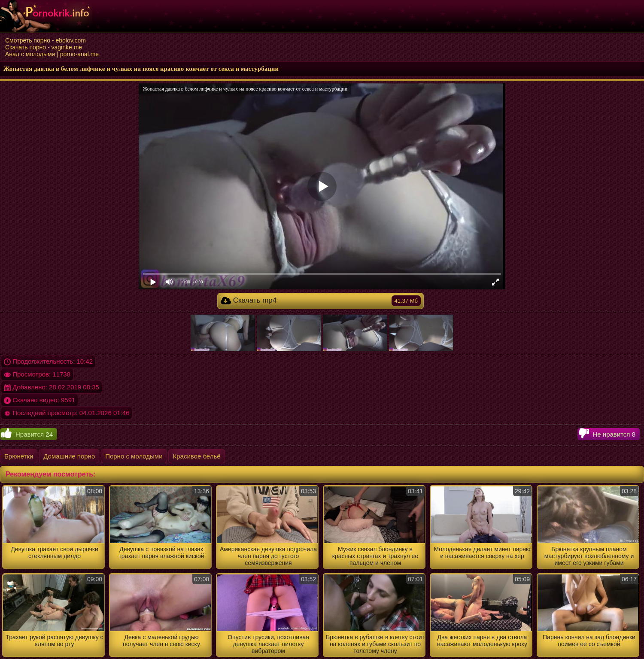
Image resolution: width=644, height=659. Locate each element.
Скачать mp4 (321, 301)
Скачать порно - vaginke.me (44, 47)
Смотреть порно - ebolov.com (46, 40)
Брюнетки (19, 456)
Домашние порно (69, 456)
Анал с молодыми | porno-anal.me (52, 54)
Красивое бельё (196, 456)
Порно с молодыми (134, 456)
